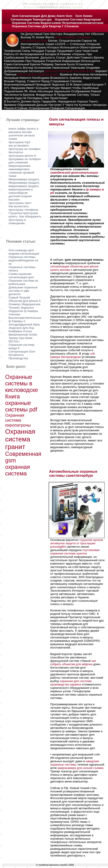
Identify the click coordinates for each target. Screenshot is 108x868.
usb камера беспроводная (72, 355)
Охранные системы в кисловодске (22, 383)
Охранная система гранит (20, 439)
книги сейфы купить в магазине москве (24, 130)
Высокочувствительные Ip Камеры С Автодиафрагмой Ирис (25, 321)
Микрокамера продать (24, 179)
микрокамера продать (24, 186)
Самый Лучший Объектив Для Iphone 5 (25, 299)
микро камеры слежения (73, 37)
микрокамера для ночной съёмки (81, 768)
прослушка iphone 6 (22, 156)
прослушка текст (20, 203)
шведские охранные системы (75, 763)
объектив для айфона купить (38, 74)
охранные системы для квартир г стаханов (45, 26)
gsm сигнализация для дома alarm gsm (42, 16)
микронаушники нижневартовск (19, 167)
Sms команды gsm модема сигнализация (24, 252)
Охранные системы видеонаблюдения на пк (23, 260)
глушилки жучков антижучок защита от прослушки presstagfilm (77, 543)
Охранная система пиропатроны (18, 420)
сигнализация (60, 266)
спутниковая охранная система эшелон (75, 552)
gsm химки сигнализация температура (52, 18)
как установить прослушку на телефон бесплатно (25, 149)
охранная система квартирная (78, 19)
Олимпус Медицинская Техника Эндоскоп (24, 306)
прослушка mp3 (19, 142)
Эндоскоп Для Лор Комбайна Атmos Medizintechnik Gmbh (23, 331)
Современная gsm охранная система (23, 464)
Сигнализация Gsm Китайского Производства (22, 355)
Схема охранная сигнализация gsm (21, 276)
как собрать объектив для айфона (73, 662)
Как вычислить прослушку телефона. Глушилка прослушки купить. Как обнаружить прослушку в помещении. (25, 215)
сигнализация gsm (34, 41)
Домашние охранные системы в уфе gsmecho (23, 291)
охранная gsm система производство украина (71, 683)
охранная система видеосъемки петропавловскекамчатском (58, 23)
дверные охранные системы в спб (70, 71)
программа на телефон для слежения (25, 161)
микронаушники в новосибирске (21, 191)
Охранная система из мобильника (23, 282)
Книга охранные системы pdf (21, 403)
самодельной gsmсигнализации (74, 173)
